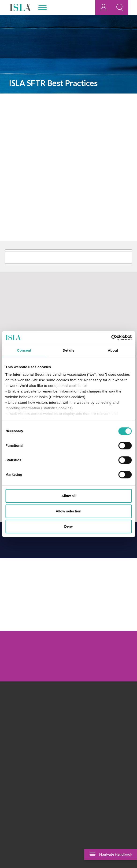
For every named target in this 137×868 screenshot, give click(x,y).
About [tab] (113, 350)
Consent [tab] (24, 350)
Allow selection (68, 511)
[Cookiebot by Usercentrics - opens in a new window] (111, 338)
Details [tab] (69, 350)
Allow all (68, 496)
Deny (68, 526)
